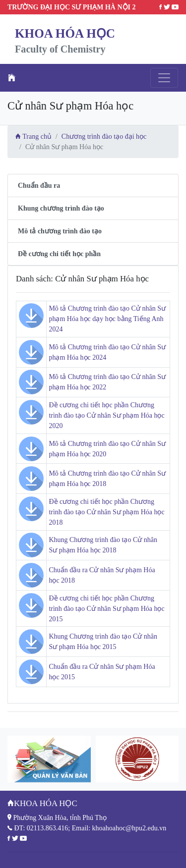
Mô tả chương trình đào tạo (60, 231)
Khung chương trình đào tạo (61, 208)
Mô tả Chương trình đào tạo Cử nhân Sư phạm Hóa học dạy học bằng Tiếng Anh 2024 (107, 319)
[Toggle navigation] (164, 78)
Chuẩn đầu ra (39, 186)
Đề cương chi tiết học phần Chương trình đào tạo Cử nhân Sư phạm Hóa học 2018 (106, 512)
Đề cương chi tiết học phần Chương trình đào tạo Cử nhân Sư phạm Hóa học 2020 (106, 415)
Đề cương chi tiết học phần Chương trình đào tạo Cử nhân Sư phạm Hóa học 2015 (106, 609)
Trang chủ (33, 136)
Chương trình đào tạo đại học (104, 136)
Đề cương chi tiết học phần (59, 254)
